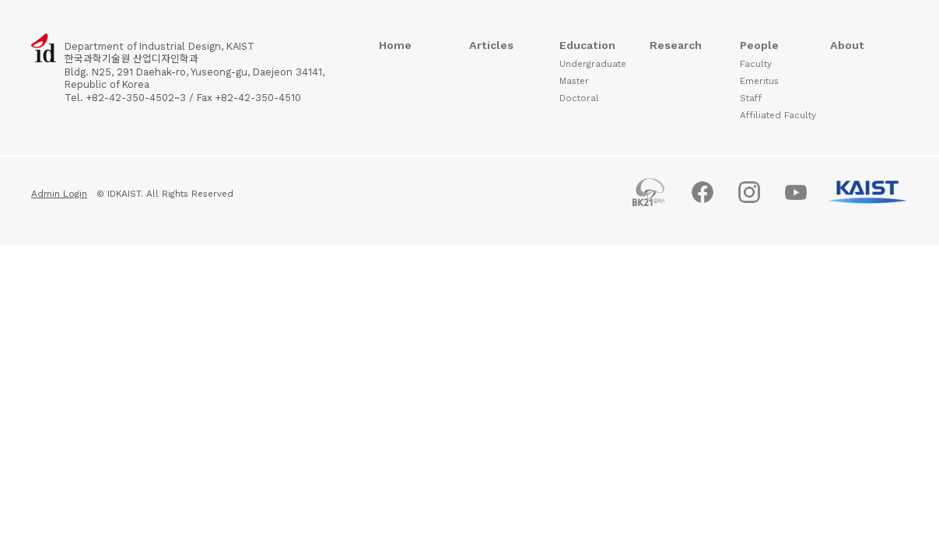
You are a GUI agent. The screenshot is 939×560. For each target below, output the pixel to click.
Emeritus (759, 81)
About (847, 45)
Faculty (756, 64)
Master (574, 81)
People (759, 45)
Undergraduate (593, 64)
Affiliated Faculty (778, 115)
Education (587, 45)
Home (395, 45)
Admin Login (59, 194)
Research (676, 45)
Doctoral (579, 98)
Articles (491, 45)
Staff (751, 98)
